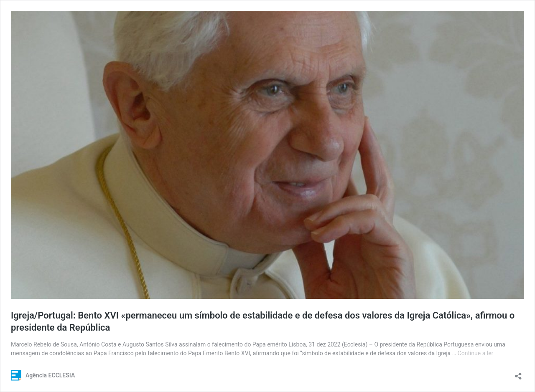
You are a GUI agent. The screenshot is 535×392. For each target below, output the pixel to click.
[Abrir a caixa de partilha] (518, 373)
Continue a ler (476, 353)
